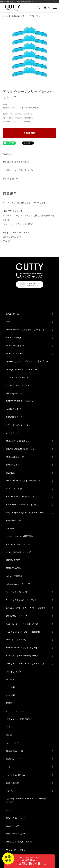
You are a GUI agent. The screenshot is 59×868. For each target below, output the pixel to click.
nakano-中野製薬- (15, 576)
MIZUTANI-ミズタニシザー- (19, 441)
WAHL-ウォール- (14, 338)
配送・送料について (16, 818)
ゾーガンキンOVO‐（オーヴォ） (22, 600)
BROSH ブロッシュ (16, 417)
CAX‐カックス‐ (13, 465)
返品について (9, 154)
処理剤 (9, 703)
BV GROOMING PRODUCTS (20, 497)
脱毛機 (9, 735)
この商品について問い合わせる (18, 170)
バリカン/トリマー (15, 711)
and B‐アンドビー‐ (15, 409)
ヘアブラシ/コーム (35, 16)
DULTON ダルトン (15, 346)
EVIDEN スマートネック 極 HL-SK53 (25, 608)
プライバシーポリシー (17, 850)
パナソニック (13, 433)
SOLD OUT (29, 133)
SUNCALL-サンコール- (17, 377)
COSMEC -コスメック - (17, 385)
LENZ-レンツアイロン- (17, 640)
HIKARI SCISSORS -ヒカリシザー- (23, 449)
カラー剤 (10, 687)
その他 (9, 791)
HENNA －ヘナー (14, 759)
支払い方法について (16, 834)
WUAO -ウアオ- (14, 520)
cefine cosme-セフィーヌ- (18, 584)
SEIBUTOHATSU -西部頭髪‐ (20, 536)
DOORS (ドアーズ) (15, 354)
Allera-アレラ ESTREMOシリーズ (22, 656)
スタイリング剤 (14, 672)
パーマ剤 (10, 695)
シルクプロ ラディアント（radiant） (24, 632)
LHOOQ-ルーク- (14, 393)
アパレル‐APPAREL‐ (16, 775)
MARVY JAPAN (13, 568)
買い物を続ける (11, 178)
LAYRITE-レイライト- (17, 489)
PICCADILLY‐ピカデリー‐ (18, 544)
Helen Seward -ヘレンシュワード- (22, 648)
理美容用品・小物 (18, 16)
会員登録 (7, 108)
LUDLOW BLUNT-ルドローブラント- (24, 481)
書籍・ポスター (14, 783)
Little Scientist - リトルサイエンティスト (25, 330)
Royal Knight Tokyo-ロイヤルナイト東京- (26, 513)
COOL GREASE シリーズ (18, 552)
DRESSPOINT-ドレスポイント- (21, 401)
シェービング (13, 743)
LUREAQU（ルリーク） (18, 616)
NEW (9, 322)
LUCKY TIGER (13, 560)
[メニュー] (54, 8)
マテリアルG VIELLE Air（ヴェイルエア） (26, 664)
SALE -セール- (13, 314)
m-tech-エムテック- (15, 457)
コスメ (9, 727)
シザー (9, 767)
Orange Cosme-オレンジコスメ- (21, 369)
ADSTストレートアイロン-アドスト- (24, 624)
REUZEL (10, 473)
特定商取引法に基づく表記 (16, 162)
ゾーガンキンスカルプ (17, 592)
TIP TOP (10, 528)
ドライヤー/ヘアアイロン (18, 719)
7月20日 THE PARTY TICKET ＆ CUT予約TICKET (26, 800)
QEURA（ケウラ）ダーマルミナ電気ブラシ (27, 361)
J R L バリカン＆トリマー (18, 425)
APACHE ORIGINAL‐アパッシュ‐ (22, 505)
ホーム (5, 16)
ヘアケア (10, 679)
